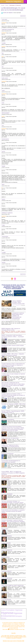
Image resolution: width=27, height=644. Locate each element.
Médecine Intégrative (13, 1)
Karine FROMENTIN (7, 550)
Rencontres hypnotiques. (8, 420)
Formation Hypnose (14, 610)
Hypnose (7, 613)
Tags (23, 629)
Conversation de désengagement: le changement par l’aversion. (11, 461)
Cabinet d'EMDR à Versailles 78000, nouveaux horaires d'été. (18, 302)
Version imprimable (17, 13)
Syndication (12, 629)
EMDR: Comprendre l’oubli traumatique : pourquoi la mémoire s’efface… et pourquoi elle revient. (13, 337)
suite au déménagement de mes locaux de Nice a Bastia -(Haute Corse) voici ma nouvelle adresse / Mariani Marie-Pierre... (13, 323)
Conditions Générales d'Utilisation (14, 638)
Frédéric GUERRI (6, 543)
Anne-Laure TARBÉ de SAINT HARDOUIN (13, 586)
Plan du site (5, 629)
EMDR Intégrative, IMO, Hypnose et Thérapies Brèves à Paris (11, 329)
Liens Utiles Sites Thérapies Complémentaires (12, 636)
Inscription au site (18, 629)
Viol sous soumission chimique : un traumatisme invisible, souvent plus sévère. (13, 502)
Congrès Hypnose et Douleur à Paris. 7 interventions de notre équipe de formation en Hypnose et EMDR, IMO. (13, 395)
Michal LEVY (5, 529)
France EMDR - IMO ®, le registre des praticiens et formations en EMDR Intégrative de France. (13, 473)
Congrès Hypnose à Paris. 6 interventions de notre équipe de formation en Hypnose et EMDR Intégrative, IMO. (13, 365)
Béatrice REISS (6, 557)
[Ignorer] (3, 24)
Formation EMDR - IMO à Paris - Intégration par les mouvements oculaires (13, 355)
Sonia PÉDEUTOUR (7, 578)
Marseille (13, 633)
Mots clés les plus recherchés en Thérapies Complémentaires (13, 636)
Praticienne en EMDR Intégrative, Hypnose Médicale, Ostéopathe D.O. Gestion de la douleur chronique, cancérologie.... (16, 552)
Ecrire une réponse (7, 13)
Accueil (3, 5)
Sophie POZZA (5, 480)
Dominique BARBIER (7, 494)
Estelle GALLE (5, 593)
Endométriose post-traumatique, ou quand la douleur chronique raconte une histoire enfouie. (13, 511)
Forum (7, 5)
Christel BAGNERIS (7, 536)
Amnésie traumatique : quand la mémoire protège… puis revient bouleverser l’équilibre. (13, 521)
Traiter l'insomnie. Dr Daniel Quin (10, 438)
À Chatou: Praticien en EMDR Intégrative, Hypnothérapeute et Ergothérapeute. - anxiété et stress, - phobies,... (16, 567)
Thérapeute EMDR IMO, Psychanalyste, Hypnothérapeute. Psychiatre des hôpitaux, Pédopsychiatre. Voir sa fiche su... (16, 496)
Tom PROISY (5, 564)
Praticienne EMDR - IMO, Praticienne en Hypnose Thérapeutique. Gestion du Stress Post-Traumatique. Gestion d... (16, 574)
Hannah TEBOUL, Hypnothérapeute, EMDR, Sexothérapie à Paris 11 (13, 412)
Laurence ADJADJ (6, 487)
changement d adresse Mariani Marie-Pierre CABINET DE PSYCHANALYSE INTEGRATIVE (18, 316)
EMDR (3, 610)
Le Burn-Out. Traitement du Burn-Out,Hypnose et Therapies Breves (10, 446)
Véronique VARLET (7, 571)
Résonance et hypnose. (8, 454)
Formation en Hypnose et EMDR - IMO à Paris (13, 404)
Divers (13, 305)
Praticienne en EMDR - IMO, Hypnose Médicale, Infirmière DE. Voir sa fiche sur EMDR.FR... (16, 581)
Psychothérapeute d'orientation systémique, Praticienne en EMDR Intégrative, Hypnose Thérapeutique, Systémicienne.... (16, 538)
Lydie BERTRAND (6, 600)
